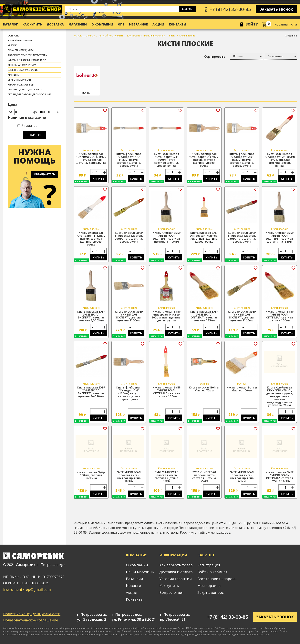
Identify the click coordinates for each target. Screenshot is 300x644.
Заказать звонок (276, 9)
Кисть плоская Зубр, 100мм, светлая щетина (91, 475)
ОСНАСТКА (14, 36)
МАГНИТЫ (14, 75)
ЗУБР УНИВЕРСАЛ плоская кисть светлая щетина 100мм (129, 477)
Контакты (178, 24)
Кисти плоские (187, 36)
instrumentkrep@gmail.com (27, 589)
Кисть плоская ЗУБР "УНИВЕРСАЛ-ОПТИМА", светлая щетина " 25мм (167, 392)
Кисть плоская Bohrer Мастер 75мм (204, 389)
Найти (187, 9)
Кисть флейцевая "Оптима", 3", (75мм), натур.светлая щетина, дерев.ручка (91, 158)
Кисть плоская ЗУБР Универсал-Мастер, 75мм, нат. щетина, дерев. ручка (204, 237)
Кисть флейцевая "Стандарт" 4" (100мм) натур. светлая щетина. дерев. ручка (129, 393)
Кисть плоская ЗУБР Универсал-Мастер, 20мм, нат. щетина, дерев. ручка (129, 237)
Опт (121, 24)
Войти (252, 24)
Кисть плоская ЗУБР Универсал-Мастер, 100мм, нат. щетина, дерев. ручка (166, 316)
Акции (158, 24)
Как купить (32, 24)
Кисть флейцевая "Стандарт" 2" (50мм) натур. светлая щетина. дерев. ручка (280, 160)
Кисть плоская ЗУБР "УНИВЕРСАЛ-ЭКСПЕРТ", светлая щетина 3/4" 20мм (91, 392)
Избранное (138, 24)
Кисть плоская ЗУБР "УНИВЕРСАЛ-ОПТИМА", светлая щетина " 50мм (280, 316)
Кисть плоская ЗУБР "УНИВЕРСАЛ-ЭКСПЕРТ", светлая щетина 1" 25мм (242, 316)
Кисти (172, 36)
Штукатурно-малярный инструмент (146, 36)
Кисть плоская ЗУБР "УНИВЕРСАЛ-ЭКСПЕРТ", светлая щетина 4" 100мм (167, 237)
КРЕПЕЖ (12, 45)
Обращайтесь (44, 174)
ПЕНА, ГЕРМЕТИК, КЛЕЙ (21, 50)
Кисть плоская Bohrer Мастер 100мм (242, 389)
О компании (102, 24)
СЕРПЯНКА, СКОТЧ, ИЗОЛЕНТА (25, 90)
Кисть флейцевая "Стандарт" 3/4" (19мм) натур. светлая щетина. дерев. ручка (166, 160)
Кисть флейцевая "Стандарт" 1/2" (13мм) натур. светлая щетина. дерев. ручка (129, 160)
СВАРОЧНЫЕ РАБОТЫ (20, 80)
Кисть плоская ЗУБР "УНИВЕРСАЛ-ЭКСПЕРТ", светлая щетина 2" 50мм (129, 316)
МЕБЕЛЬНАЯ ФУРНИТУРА (22, 65)
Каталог (10, 24)
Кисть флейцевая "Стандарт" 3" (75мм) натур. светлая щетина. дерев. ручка (204, 160)
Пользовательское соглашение (31, 620)
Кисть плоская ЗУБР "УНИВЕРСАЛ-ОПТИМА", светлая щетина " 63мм (280, 477)
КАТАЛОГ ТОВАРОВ (84, 36)
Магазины (78, 24)
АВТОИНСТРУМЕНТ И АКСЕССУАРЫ (28, 55)
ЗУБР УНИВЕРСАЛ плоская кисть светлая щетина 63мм (242, 477)
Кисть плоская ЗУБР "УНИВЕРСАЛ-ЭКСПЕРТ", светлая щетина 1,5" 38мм (280, 237)
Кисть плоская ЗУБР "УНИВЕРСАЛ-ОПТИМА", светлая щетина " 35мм (204, 316)
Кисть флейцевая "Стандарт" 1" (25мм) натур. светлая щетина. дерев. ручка (91, 239)
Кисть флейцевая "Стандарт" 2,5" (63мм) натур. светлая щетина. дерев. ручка (242, 160)
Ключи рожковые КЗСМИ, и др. (27, 60)
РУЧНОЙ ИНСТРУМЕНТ (21, 40)
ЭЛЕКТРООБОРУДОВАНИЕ (23, 70)
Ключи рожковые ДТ (21, 85)
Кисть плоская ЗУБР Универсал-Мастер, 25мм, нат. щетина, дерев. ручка (242, 237)
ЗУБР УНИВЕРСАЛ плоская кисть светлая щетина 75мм (204, 477)
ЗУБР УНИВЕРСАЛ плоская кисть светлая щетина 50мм (166, 477)
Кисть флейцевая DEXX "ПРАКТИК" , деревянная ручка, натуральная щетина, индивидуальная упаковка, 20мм (280, 396)
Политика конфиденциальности (32, 614)
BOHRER (87, 81)
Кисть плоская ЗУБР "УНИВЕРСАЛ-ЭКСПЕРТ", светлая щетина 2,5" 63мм (91, 316)
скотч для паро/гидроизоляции (29, 94)
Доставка (55, 24)
